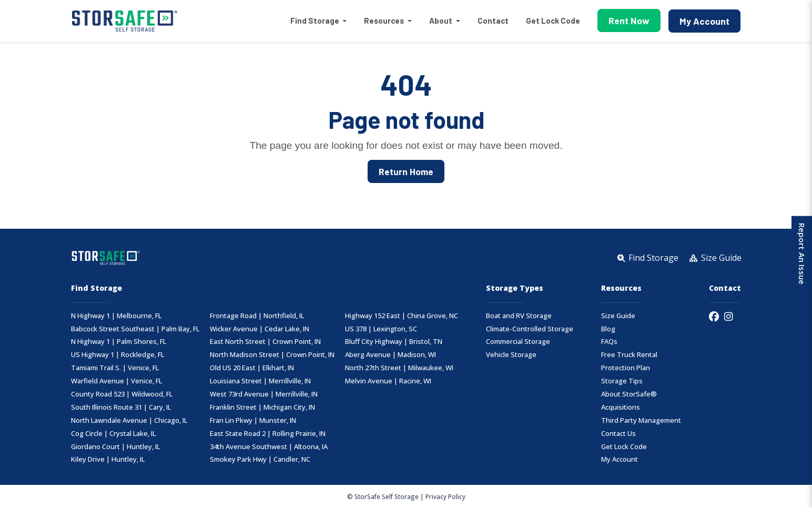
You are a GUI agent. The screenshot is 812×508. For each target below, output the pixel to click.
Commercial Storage (518, 342)
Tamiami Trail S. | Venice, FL (115, 368)
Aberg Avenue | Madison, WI (390, 355)
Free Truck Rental (629, 355)
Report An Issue (801, 254)
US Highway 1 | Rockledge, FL (118, 355)
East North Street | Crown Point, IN (265, 342)
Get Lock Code (553, 21)
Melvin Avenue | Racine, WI (388, 381)
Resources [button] (385, 21)
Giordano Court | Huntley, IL (115, 447)
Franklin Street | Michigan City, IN (262, 407)
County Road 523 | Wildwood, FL (122, 394)
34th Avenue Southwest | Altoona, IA (269, 447)
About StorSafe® (629, 394)
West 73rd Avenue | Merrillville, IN (264, 394)
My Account (704, 21)
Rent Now (629, 21)
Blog (608, 329)
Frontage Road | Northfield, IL (257, 316)
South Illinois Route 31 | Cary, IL (121, 407)
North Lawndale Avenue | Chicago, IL (129, 420)
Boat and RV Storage (519, 316)
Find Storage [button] (316, 21)
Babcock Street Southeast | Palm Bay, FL (135, 329)
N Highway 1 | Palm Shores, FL (119, 342)
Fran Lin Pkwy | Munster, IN (253, 420)
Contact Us (618, 434)
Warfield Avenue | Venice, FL (116, 381)
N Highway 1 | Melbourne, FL (116, 316)
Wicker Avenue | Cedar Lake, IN (260, 329)
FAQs (609, 342)
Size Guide (618, 316)
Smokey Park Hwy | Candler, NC (260, 459)
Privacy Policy (445, 496)
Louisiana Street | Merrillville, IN (260, 381)
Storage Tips (622, 381)
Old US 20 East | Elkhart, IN (252, 368)
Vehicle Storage (511, 355)
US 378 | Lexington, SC (381, 329)
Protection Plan (626, 368)
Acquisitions (621, 407)
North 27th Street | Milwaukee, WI (399, 368)
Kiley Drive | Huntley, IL (108, 459)
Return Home (406, 171)
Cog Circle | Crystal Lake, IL (113, 434)
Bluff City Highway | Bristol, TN (394, 342)
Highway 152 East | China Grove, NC (402, 316)
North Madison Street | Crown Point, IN (272, 355)
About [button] (441, 21)
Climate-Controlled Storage (530, 329)
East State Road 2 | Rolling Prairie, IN (268, 434)
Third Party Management (641, 420)
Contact (493, 21)
